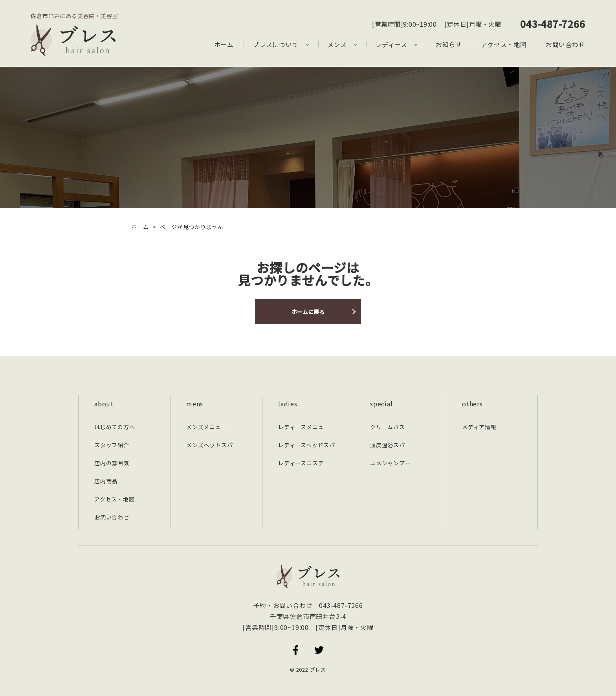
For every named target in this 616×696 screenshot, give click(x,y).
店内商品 (106, 481)
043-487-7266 (553, 24)
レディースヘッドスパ (307, 445)
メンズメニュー (207, 427)
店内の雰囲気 (112, 463)
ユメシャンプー (390, 463)
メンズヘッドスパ (209, 445)
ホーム (224, 44)
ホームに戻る (308, 312)
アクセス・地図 (504, 44)
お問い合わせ (566, 44)
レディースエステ (301, 463)
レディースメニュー (304, 427)
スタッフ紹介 (112, 445)
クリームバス (388, 427)
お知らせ (449, 44)
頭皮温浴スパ (388, 445)
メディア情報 (479, 427)
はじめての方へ (115, 427)
